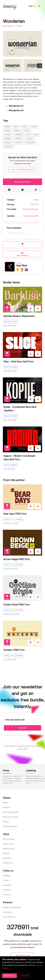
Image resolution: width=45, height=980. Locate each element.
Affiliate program (10, 826)
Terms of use (8, 844)
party (36, 135)
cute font (18, 143)
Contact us (7, 863)
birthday (8, 139)
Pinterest (7, 895)
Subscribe (22, 728)
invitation (19, 139)
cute (28, 135)
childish (7, 131)
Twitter (6, 880)
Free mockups (9, 917)
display (25, 127)
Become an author (11, 817)
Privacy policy (9, 839)
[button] (39, 6)
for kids (7, 143)
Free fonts (7, 912)
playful (34, 127)
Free (12, 519)
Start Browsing (22, 955)
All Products (9, 26)
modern (7, 127)
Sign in (32, 6)
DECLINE (25, 976)
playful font (31, 143)
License (6, 853)
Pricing (6, 822)
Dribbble (7, 876)
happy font (9, 147)
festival (27, 131)
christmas (19, 135)
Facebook (7, 890)
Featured (14, 322)
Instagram (7, 885)
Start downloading (11, 812)
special (17, 131)
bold (16, 127)
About (5, 803)
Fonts (19, 26)
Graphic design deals (12, 907)
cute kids (30, 139)
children (8, 135)
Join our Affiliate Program (23, 170)
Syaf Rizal (22, 266)
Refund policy (9, 849)
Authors (6, 808)
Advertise (7, 858)
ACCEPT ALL (9, 976)
